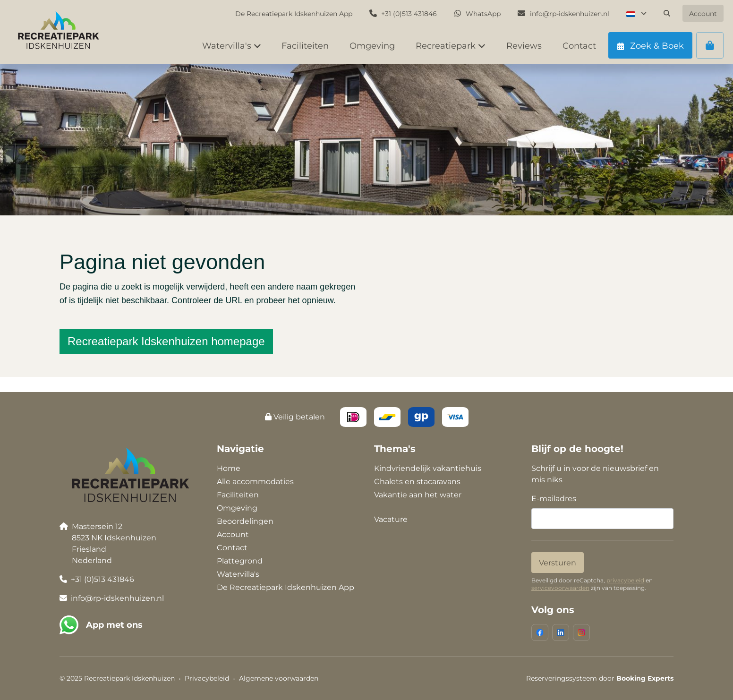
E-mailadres (554, 499)
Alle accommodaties (255, 482)
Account (233, 534)
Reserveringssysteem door (600, 678)
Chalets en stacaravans (417, 482)
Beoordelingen (245, 521)
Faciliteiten (238, 495)
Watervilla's (238, 574)
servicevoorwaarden (560, 588)
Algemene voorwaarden (279, 678)
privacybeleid (625, 580)
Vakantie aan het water (418, 495)
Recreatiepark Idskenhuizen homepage (166, 341)
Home (229, 468)
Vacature (391, 519)
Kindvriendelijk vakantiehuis (428, 468)
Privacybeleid (207, 678)
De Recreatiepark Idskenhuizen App (286, 587)
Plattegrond (240, 561)
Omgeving (237, 508)
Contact (232, 548)
